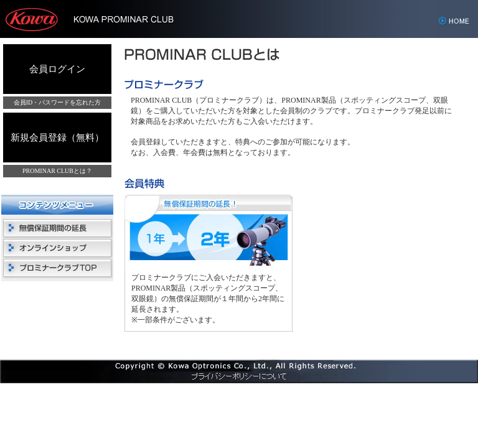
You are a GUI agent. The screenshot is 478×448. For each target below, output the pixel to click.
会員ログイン (57, 69)
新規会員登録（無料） (57, 138)
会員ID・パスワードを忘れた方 (58, 102)
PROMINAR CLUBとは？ (57, 171)
